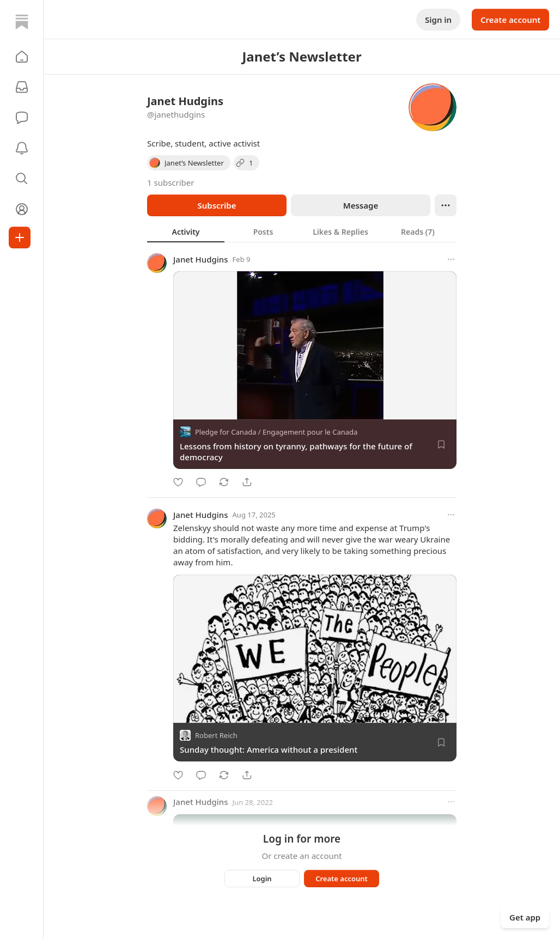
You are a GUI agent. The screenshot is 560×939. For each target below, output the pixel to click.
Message (361, 205)
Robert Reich (216, 736)
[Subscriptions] (22, 87)
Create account (510, 20)
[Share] (247, 482)
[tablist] (302, 231)
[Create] (20, 237)
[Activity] (22, 148)
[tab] (186, 231)
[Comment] (201, 482)
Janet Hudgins (201, 259)
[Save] (441, 444)
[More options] (451, 259)
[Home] (22, 22)
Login (262, 879)
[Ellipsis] (446, 205)
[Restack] (224, 482)
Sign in (438, 20)
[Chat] (22, 118)
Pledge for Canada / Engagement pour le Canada (276, 432)
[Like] (178, 482)
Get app (525, 917)
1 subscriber (171, 182)
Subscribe (217, 205)
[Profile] (22, 209)
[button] (22, 57)
